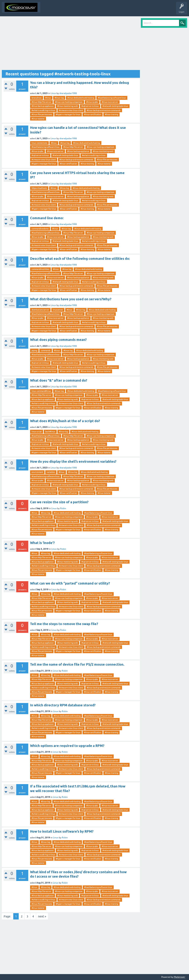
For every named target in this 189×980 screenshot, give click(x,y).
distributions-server (40, 310)
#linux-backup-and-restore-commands (104, 110)
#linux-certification (93, 114)
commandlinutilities (40, 269)
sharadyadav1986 (68, 93)
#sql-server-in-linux (90, 106)
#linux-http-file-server (41, 102)
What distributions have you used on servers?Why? (71, 299)
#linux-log (59, 98)
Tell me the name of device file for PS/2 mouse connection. (77, 664)
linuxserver (58, 310)
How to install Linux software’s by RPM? (62, 831)
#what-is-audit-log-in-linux (43, 110)
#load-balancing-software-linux (112, 98)
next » (42, 916)
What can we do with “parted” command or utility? (70, 583)
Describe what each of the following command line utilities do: (80, 259)
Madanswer (180, 977)
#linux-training (111, 114)
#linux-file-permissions (42, 114)
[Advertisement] (71, 44)
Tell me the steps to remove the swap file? (64, 624)
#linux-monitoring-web (67, 106)
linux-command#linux (41, 391)
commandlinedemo (40, 229)
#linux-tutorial (38, 119)
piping (34, 350)
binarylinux (37, 98)
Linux (53, 93)
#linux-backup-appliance (43, 106)
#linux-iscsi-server (110, 102)
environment (37, 472)
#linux (48, 98)
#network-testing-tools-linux (115, 106)
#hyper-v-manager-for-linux (68, 114)
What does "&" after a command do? (59, 380)
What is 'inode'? (42, 543)
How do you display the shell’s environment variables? (73, 461)
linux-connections (39, 143)
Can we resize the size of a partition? (59, 502)
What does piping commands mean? (58, 340)
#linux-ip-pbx (92, 102)
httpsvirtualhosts (39, 188)
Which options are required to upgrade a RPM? (67, 746)
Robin (63, 508)
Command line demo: (47, 218)
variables (51, 472)
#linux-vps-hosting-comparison (69, 102)
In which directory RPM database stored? (63, 705)
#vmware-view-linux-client (71, 110)
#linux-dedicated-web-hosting (81, 98)
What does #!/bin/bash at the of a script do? (65, 421)
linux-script (37, 432)
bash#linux (50, 432)
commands (46, 350)
